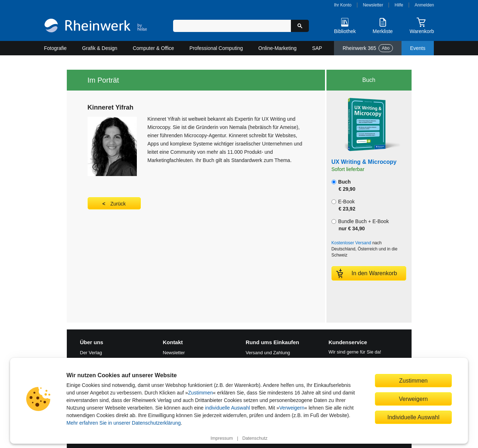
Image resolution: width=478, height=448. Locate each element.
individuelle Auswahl (228, 408)
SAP (317, 48)
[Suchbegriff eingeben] (232, 26)
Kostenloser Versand (351, 243)
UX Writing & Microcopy (364, 162)
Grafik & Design (100, 48)
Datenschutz (255, 438)
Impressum (222, 438)
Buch (344, 185)
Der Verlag (91, 353)
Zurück (118, 204)
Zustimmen (201, 393)
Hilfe (399, 5)
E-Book (344, 205)
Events (418, 48)
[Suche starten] (300, 26)
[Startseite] (96, 26)
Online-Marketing (277, 48)
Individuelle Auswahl (414, 417)
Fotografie (55, 48)
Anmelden (424, 5)
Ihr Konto (343, 5)
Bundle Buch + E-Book (360, 225)
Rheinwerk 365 (368, 48)
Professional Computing (216, 48)
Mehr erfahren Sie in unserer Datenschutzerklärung (124, 423)
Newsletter (373, 5)
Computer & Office (154, 48)
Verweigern (292, 408)
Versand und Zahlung (268, 353)
